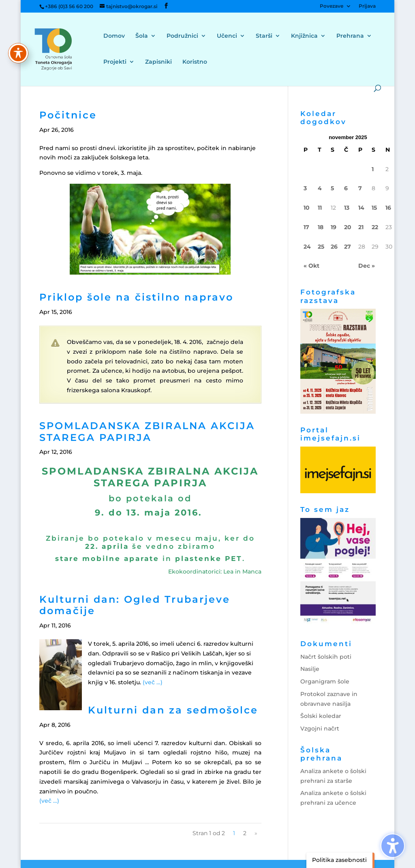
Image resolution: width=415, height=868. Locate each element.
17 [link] (306, 227)
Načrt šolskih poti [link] (326, 657)
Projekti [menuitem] (115, 62)
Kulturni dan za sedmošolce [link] (173, 710)
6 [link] (346, 188)
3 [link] (305, 188)
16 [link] (388, 208)
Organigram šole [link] (325, 681)
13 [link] (347, 208)
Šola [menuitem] (142, 36)
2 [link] (245, 833)
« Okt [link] (311, 266)
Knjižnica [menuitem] (304, 36)
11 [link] (320, 208)
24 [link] (307, 247)
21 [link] (361, 227)
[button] (166, 6)
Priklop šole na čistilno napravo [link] (136, 297)
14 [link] (361, 208)
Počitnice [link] (68, 115)
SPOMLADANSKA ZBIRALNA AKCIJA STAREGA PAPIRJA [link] (147, 432)
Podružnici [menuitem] (182, 36)
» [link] (256, 833)
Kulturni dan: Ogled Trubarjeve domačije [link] (135, 605)
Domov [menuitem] (114, 36)
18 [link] (321, 227)
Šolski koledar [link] (321, 716)
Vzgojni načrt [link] (320, 728)
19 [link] (334, 227)
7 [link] (360, 188)
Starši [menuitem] (264, 36)
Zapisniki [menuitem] (158, 62)
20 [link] (348, 227)
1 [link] (373, 169)
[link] (64, 49)
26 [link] (334, 247)
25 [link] (321, 247)
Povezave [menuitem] (332, 6)
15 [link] (374, 208)
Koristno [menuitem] (195, 62)
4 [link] (320, 188)
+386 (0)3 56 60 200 (69, 6)
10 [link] (307, 208)
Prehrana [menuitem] (350, 36)
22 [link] (375, 227)
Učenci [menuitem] (227, 36)
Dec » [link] (367, 266)
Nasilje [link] (310, 669)
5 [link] (332, 188)
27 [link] (348, 247)
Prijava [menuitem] (367, 6)
